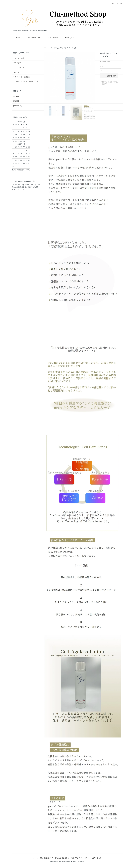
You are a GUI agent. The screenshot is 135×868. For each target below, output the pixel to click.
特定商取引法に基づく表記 (64, 858)
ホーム (17, 38)
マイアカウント (116, 3)
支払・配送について (33, 38)
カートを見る (68, 38)
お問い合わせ (51, 38)
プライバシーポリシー (83, 858)
